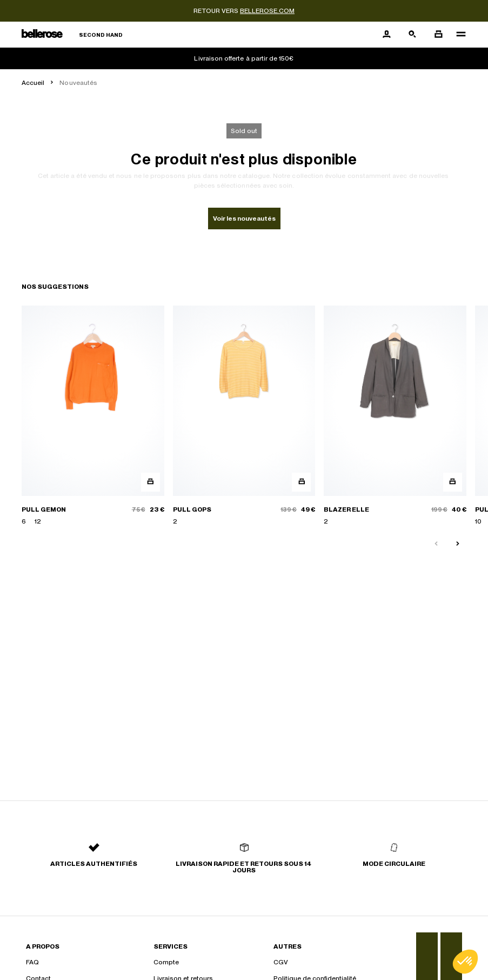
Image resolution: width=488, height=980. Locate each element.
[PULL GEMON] (93, 416)
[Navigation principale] (458, 35)
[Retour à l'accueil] (72, 35)
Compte (166, 962)
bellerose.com (267, 11)
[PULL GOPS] (244, 416)
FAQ (32, 962)
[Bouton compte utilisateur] (386, 35)
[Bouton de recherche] (412, 35)
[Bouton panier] (438, 35)
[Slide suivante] (458, 544)
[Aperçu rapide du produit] (151, 482)
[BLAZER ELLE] (395, 416)
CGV (281, 962)
